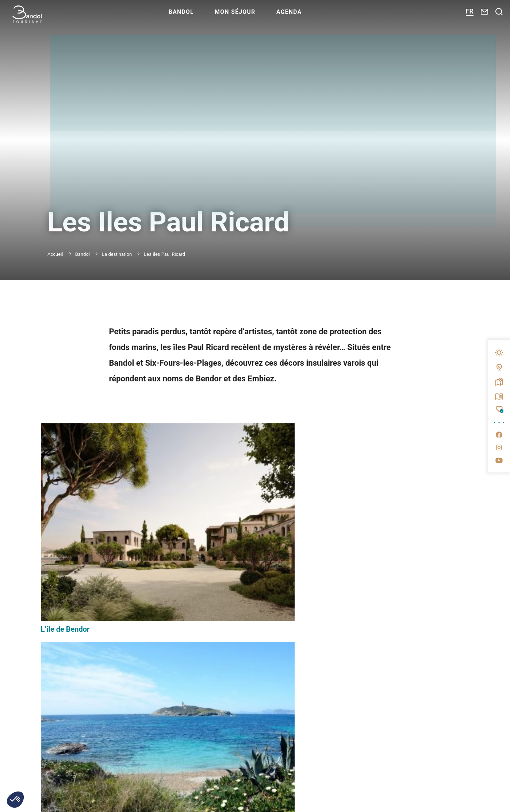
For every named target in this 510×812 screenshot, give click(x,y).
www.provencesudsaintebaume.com (369, 800)
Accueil (55, 254)
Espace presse (387, 656)
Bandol (198, 17)
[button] (15, 800)
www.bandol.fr (154, 800)
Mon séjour (255, 17)
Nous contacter (70, 764)
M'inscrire (210, 680)
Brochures (381, 679)
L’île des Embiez (215, 520)
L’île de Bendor (65, 535)
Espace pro (381, 634)
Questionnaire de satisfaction (415, 702)
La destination (117, 254)
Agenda (311, 17)
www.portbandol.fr (247, 800)
